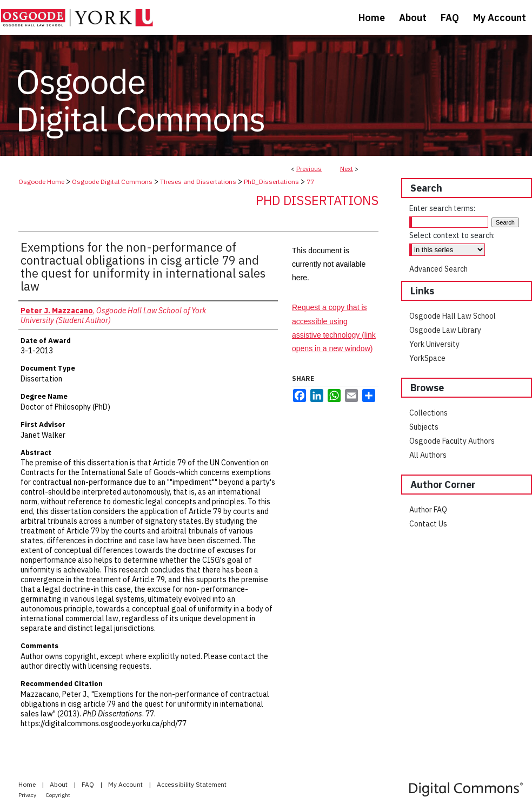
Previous (309, 169)
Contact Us (428, 524)
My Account (126, 784)
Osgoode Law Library (445, 330)
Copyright (58, 795)
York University (434, 344)
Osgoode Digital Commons (112, 182)
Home (28, 784)
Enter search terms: (442, 208)
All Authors (428, 455)
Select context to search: (452, 235)
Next (347, 169)
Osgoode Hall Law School (453, 316)
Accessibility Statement (192, 784)
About (59, 784)
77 (310, 182)
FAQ (89, 784)
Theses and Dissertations (198, 182)
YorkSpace (427, 358)
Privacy (28, 795)
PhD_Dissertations (271, 182)
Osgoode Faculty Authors (452, 441)
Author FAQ (428, 510)
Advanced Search (438, 269)
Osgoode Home (41, 182)
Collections (428, 413)
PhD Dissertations (317, 200)
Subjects (424, 427)
